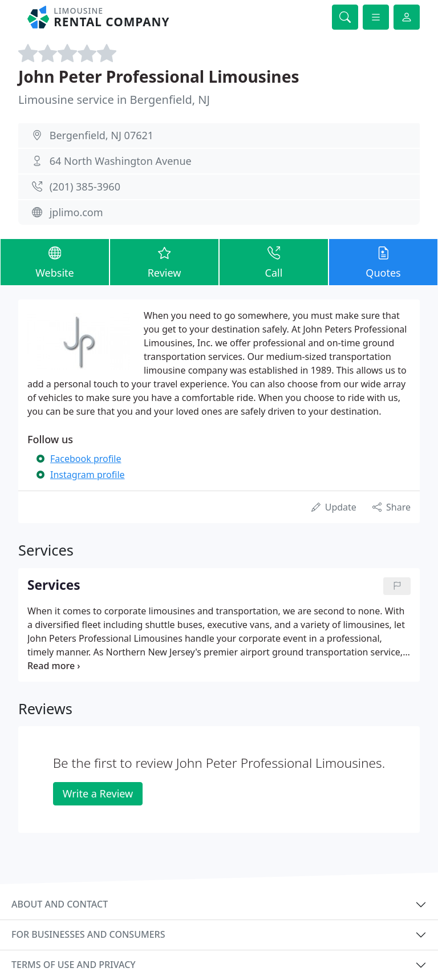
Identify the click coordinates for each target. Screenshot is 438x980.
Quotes (383, 262)
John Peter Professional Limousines (159, 76)
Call (274, 262)
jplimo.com (76, 212)
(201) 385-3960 (85, 187)
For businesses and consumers (88, 934)
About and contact (60, 904)
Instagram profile (88, 475)
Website (55, 262)
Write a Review (98, 793)
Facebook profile (86, 459)
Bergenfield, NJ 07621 (102, 135)
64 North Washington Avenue (121, 161)
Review (164, 262)
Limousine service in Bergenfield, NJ (114, 100)
